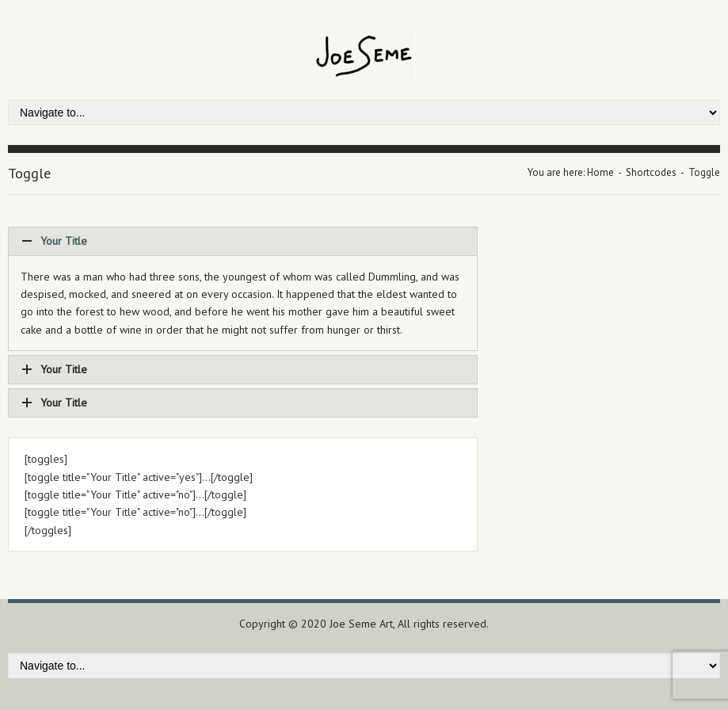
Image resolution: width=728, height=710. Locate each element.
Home (600, 172)
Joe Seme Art (361, 624)
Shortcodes (651, 172)
